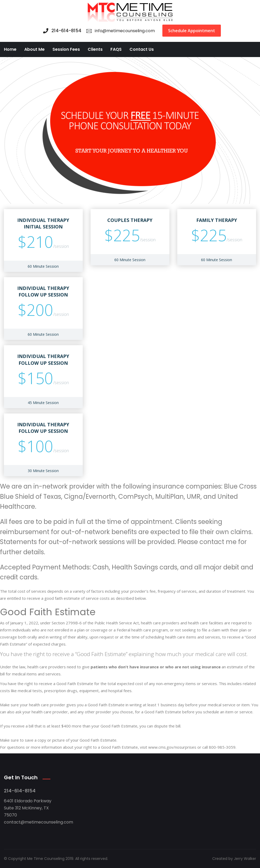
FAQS (116, 49)
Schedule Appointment (192, 31)
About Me (34, 49)
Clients (95, 49)
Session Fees (66, 49)
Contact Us (142, 49)
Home (10, 49)
